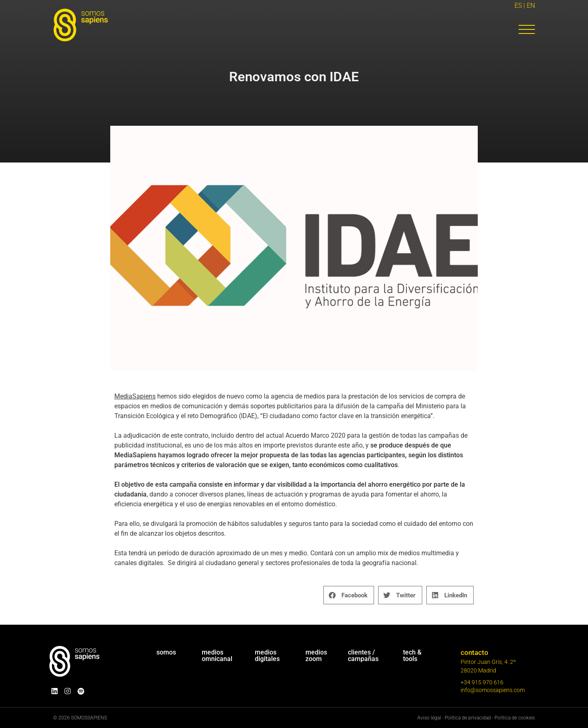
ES (518, 6)
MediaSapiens (135, 396)
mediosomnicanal (217, 656)
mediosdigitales (267, 656)
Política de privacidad (468, 718)
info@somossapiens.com (493, 690)
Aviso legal (429, 718)
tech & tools (412, 656)
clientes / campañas (363, 656)
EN (531, 6)
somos (166, 652)
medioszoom (316, 656)
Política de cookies (515, 718)
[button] (349, 595)
